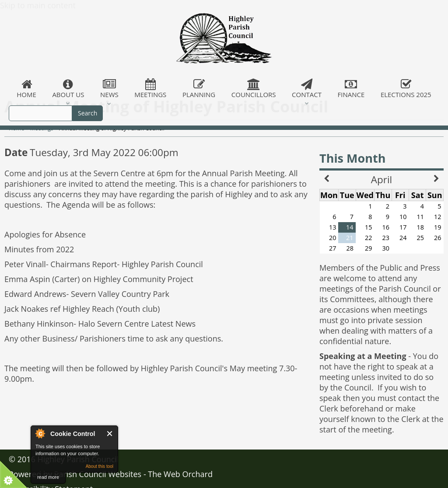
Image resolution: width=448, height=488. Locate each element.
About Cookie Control (40, 433)
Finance (351, 89)
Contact (307, 89)
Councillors (254, 89)
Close (110, 434)
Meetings (150, 89)
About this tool (100, 466)
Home (26, 89)
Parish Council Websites (98, 474)
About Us (68, 89)
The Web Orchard (180, 474)
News (109, 89)
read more (48, 477)
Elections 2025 (406, 89)
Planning (199, 89)
